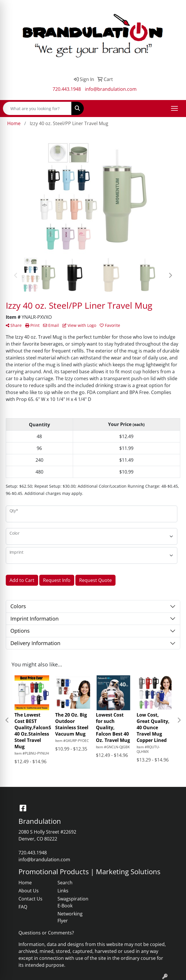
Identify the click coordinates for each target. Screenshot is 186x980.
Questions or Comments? (46, 933)
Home (25, 883)
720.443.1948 (67, 89)
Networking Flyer (70, 917)
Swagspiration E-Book (73, 902)
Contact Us (30, 899)
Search (65, 883)
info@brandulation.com (111, 89)
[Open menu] (174, 108)
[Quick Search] (37, 108)
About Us (29, 891)
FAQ (23, 907)
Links (63, 891)
